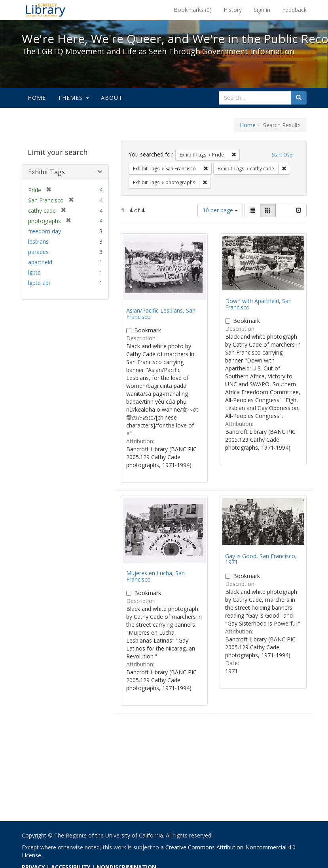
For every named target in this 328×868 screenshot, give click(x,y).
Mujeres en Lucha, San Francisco (155, 576)
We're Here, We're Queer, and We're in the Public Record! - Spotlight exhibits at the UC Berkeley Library (46, 10)
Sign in (262, 10)
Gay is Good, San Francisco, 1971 (261, 559)
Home (37, 98)
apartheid (40, 262)
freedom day (45, 231)
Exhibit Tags (46, 172)
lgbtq (34, 272)
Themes (73, 98)
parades (38, 252)
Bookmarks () (193, 10)
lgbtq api (39, 283)
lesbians (38, 241)
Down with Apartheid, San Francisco (258, 304)
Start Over (283, 155)
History (233, 10)
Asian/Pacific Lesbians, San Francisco (161, 313)
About (112, 98)
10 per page (220, 210)
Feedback (294, 10)
